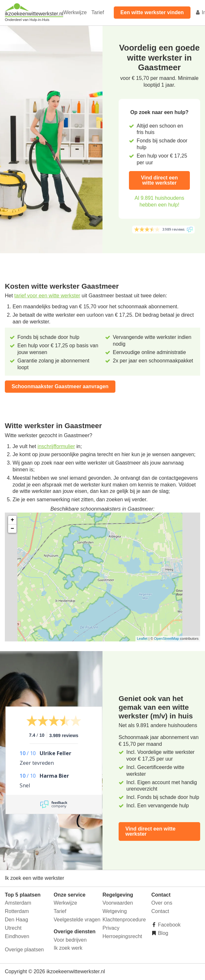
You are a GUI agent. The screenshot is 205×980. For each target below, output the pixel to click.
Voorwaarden (118, 903)
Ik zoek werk (68, 948)
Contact (160, 911)
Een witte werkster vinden (152, 12)
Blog (162, 933)
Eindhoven (17, 936)
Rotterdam (17, 911)
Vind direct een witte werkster (159, 180)
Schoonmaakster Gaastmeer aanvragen (60, 386)
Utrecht (13, 928)
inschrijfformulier (56, 446)
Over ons (162, 903)
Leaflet (142, 639)
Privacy (111, 928)
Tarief (98, 12)
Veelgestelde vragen (77, 920)
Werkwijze (75, 12)
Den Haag (16, 920)
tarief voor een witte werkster (47, 296)
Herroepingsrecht (122, 936)
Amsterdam (18, 903)
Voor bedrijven (70, 940)
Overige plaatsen (24, 950)
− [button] (12, 529)
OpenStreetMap (167, 639)
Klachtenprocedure (124, 920)
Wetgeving (115, 911)
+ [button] (12, 520)
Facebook (169, 925)
